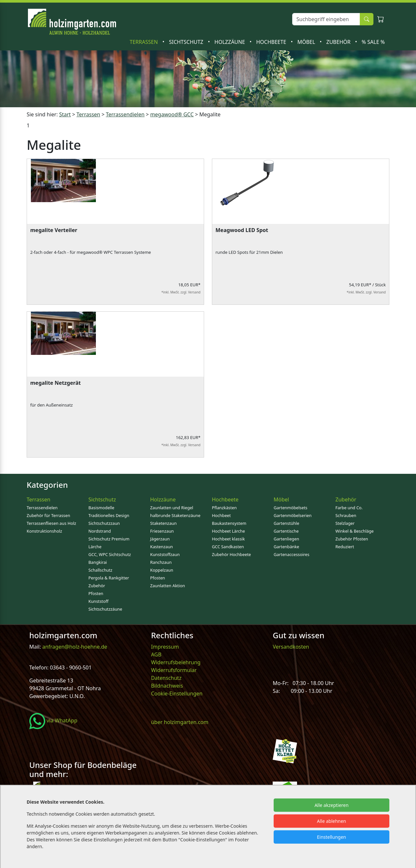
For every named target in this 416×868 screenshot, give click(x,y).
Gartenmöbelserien (293, 515)
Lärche (95, 547)
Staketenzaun (163, 523)
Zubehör (339, 42)
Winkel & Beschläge (355, 531)
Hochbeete (272, 42)
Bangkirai (98, 562)
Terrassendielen (42, 508)
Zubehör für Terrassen (48, 515)
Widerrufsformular (174, 670)
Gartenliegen (286, 539)
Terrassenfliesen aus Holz (51, 523)
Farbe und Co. (349, 508)
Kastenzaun (162, 547)
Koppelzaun (162, 570)
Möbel (307, 42)
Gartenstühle (286, 523)
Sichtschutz (187, 42)
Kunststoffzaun (165, 554)
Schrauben (346, 515)
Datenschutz (166, 678)
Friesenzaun (162, 531)
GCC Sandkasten (228, 547)
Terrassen (144, 42)
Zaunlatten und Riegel (172, 508)
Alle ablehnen (331, 821)
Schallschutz (100, 570)
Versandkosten (291, 647)
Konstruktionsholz (44, 531)
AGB (156, 654)
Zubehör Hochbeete (231, 554)
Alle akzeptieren (332, 805)
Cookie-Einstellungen (177, 693)
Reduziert (345, 547)
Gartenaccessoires (292, 554)
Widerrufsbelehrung (176, 662)
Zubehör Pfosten (352, 539)
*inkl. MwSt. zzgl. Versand (181, 292)
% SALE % (373, 42)
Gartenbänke (286, 547)
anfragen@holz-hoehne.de (74, 647)
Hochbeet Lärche (228, 531)
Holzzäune (230, 42)
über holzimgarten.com (180, 722)
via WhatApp (53, 720)
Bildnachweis (168, 686)
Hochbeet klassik (228, 539)
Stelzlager (345, 523)
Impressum (165, 647)
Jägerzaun (160, 539)
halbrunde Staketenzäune (175, 515)
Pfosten (96, 593)
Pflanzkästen (224, 508)
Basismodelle (101, 508)
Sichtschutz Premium (109, 539)
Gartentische (286, 531)
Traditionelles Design (109, 515)
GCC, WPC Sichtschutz (110, 554)
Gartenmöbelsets (291, 508)
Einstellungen (331, 837)
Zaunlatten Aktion (168, 586)
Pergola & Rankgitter (109, 578)
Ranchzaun (161, 562)
